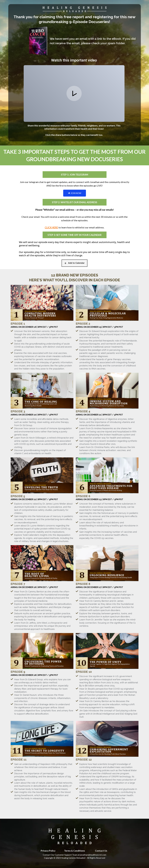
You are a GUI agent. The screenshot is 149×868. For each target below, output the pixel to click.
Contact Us (101, 851)
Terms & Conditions (74, 851)
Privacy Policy (48, 851)
